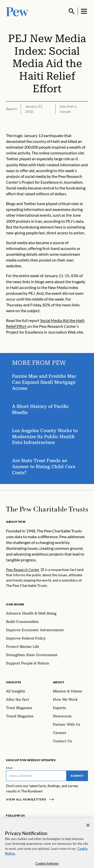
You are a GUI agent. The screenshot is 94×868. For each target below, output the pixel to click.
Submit (77, 776)
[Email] (36, 776)
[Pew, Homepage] (17, 11)
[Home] (47, 509)
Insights (14, 682)
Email (9, 768)
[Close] (88, 827)
